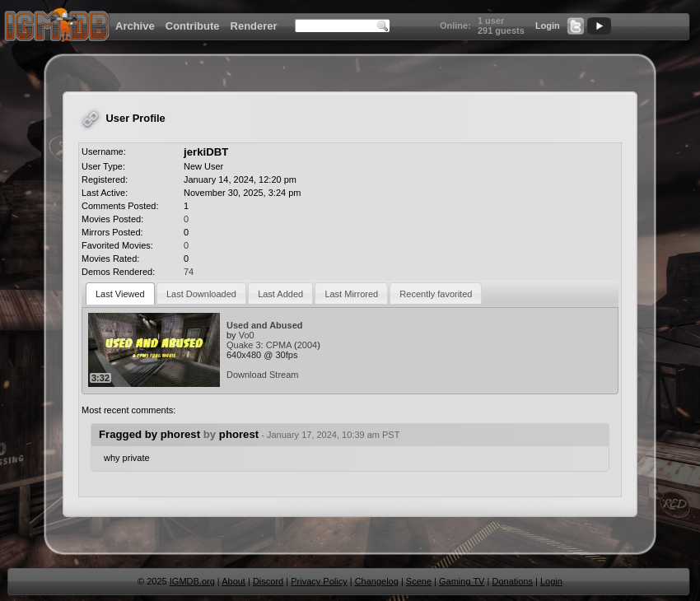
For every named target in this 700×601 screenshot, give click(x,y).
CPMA (279, 345)
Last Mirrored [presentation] (351, 294)
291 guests (501, 30)
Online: (455, 26)
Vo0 (247, 335)
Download (247, 375)
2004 (307, 345)
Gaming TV (462, 581)
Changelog (377, 581)
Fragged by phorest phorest (249, 434)
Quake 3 (244, 345)
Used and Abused (265, 325)
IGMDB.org (192, 581)
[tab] (120, 294)
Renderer (254, 26)
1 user (491, 21)
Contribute (193, 26)
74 (189, 272)
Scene (419, 581)
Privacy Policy (319, 581)
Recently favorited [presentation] (436, 294)
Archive (135, 26)
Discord (268, 581)
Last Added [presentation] (280, 294)
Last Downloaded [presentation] (201, 294)
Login (548, 26)
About (233, 581)
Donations (512, 581)
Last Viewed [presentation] (120, 294)
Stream (284, 375)
